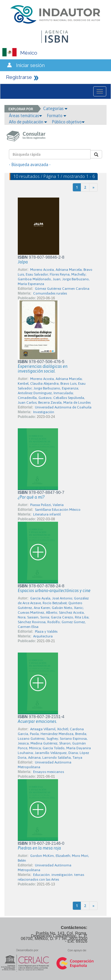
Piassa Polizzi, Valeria (47, 505)
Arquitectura (43, 636)
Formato (57, 116)
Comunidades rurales (50, 293)
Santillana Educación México (58, 510)
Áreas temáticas (25, 116)
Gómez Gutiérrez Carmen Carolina (62, 289)
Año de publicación (28, 122)
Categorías (55, 109)
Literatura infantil (47, 514)
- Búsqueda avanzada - (30, 165)
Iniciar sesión (30, 65)
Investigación (44, 412)
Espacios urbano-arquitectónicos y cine (54, 591)
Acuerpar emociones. (37, 721)
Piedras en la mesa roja (39, 848)
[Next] (93, 187)
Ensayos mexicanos (49, 772)
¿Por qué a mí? (31, 497)
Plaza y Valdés (46, 631)
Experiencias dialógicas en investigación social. (43, 369)
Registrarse (19, 77)
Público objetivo (68, 122)
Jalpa (23, 262)
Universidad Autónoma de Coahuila (63, 407)
